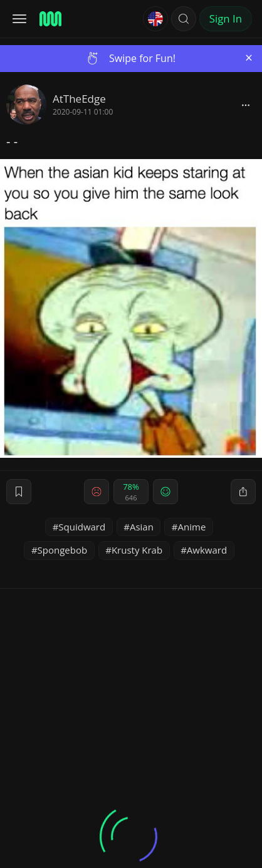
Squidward (82, 527)
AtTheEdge (79, 99)
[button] (184, 19)
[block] (246, 105)
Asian (142, 527)
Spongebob (63, 550)
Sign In (226, 18)
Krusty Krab (137, 550)
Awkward (207, 550)
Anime (192, 527)
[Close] (249, 58)
